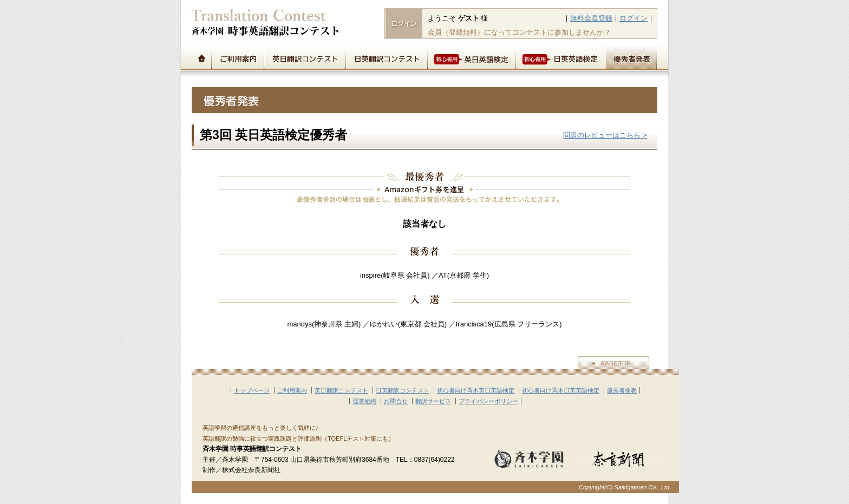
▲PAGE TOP (613, 363)
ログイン (634, 18)
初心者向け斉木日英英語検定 (561, 390)
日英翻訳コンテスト (386, 57)
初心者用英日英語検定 (471, 57)
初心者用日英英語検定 (560, 57)
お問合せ (396, 401)
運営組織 (364, 401)
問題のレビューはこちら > (605, 135)
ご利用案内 (237, 57)
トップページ (201, 57)
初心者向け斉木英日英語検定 (476, 390)
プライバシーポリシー (488, 401)
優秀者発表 (631, 57)
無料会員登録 (591, 18)
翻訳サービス (433, 401)
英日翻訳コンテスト (305, 57)
